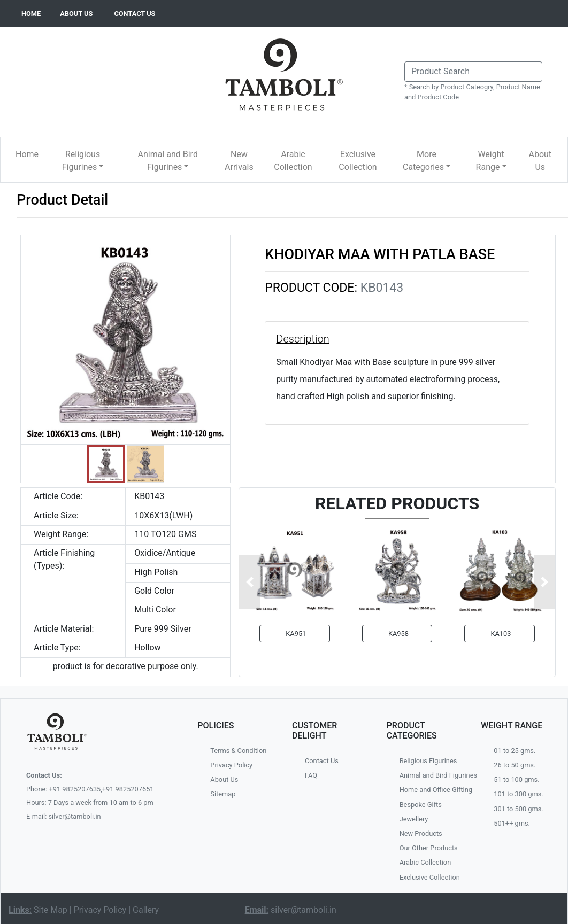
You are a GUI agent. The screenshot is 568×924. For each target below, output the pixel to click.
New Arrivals (239, 161)
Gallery (146, 910)
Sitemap (223, 794)
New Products (421, 833)
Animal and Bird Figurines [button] (167, 161)
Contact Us (322, 761)
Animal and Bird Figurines (432, 775)
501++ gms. (512, 823)
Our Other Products (429, 848)
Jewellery (414, 819)
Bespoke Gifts (421, 805)
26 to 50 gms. (515, 765)
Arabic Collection (293, 161)
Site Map (51, 910)
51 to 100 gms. (516, 779)
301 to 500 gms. (518, 809)
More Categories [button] (423, 161)
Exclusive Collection (358, 161)
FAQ (311, 775)
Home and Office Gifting (432, 790)
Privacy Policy (231, 765)
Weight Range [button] (490, 161)
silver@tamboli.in (304, 910)
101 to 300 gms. (518, 794)
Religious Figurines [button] (81, 161)
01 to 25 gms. (515, 751)
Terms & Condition (238, 751)
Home (27, 154)
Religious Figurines (428, 761)
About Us (540, 161)
